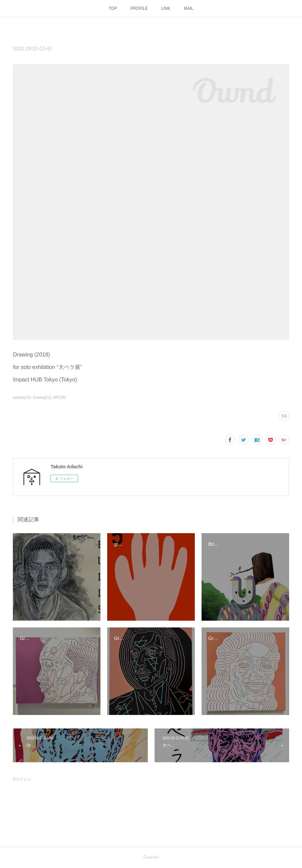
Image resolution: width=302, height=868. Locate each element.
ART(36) (60, 398)
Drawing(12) (42, 398)
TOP (113, 8)
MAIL (189, 8)
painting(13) (22, 398)
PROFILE (139, 8)
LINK (166, 8)
